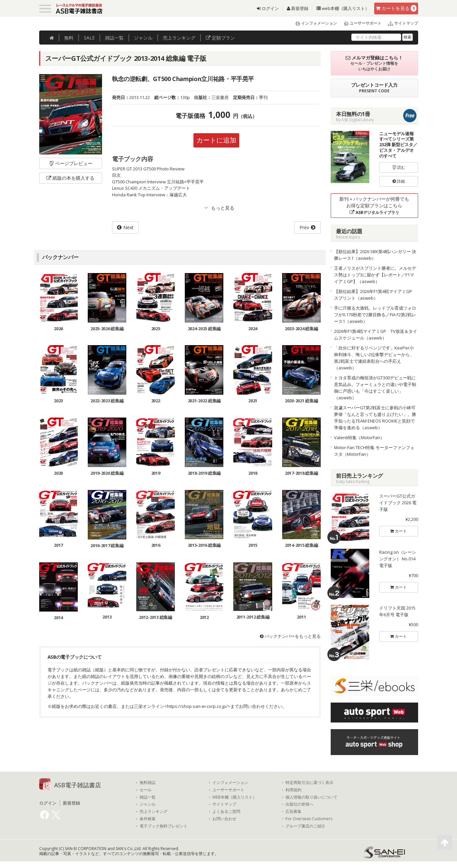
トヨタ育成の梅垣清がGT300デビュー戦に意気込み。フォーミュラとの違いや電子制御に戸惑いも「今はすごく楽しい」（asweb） (375, 388)
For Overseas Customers (309, 819)
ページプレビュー (71, 163)
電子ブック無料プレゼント (164, 826)
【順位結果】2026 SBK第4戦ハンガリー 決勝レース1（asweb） (375, 255)
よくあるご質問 (226, 812)
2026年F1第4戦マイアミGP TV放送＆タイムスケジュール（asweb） (376, 335)
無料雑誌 (148, 783)
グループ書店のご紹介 (305, 826)
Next (128, 227)
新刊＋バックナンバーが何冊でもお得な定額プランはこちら (374, 205)
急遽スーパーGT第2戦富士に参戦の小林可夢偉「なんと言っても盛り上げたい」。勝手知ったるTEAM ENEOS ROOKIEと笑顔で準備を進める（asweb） (375, 418)
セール (146, 790)
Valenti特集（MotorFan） (359, 437)
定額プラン (220, 38)
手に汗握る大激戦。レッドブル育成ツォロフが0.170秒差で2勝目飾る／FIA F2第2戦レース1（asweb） (375, 315)
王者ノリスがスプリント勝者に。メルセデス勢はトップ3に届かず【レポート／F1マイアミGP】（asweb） (375, 275)
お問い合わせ (224, 819)
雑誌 (114, 38)
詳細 (399, 181)
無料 (69, 38)
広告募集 (293, 812)
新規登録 (298, 8)
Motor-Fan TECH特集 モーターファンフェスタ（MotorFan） (374, 451)
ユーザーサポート (360, 23)
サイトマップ (400, 23)
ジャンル (143, 38)
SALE (89, 38)
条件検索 (148, 819)
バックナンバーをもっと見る (290, 636)
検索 (407, 37)
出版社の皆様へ (299, 804)
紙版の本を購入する (70, 178)
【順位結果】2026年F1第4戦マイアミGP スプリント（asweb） (375, 295)
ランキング (179, 38)
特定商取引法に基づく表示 (309, 783)
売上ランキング (154, 812)
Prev (304, 227)
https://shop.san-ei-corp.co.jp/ (197, 706)
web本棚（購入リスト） (343, 8)
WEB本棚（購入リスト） (234, 797)
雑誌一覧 (148, 797)
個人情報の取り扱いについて (311, 797)
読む (399, 167)
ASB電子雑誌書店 (78, 785)
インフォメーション (313, 23)
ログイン (268, 8)
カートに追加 (216, 140)
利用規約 (293, 790)
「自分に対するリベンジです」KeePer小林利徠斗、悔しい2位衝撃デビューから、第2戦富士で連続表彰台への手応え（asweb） (374, 358)
